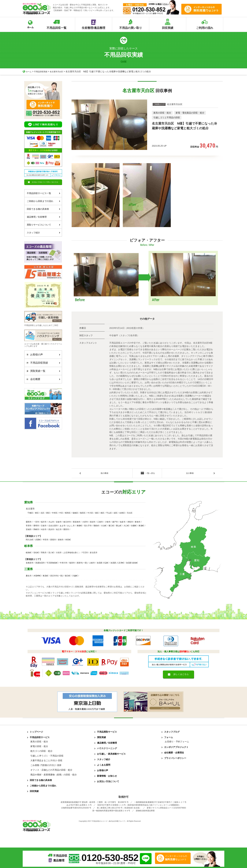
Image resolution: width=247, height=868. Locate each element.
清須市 (92, 523)
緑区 (116, 514)
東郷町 (79, 527)
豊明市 (36, 527)
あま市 (63, 527)
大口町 (126, 527)
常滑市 (29, 527)
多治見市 (94, 554)
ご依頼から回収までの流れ (43, 201)
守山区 (109, 514)
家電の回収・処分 (39, 747)
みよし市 (71, 527)
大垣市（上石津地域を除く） (68, 554)
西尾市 (53, 541)
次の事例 (190, 474)
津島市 (130, 523)
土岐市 (92, 564)
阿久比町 (30, 541)
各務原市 (30, 564)
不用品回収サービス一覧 (43, 193)
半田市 (46, 541)
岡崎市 (36, 530)
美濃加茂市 (40, 564)
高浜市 (51, 530)
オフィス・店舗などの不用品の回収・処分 (51, 771)
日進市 (44, 527)
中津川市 (63, 564)
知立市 (59, 530)
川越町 (75, 577)
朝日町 (68, 577)
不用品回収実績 (43, 71)
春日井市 (67, 523)
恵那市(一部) (82, 564)
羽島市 (44, 554)
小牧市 (108, 523)
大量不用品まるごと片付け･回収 (46, 761)
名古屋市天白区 (61, 71)
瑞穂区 (75, 514)
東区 (37, 514)
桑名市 (29, 577)
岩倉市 (59, 523)
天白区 (130, 514)
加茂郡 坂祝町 (132, 564)
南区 (102, 514)
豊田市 (66, 530)
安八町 (51, 554)
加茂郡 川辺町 (103, 564)
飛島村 (96, 527)
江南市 (100, 523)
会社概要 (42, 379)
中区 (61, 514)
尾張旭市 (77, 523)
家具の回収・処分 (162, 113)
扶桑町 (134, 527)
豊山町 (119, 527)
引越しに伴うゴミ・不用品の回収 (47, 757)
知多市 (123, 523)
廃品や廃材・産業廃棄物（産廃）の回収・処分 (54, 776)
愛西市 (29, 523)
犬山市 (51, 523)
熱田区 (83, 514)
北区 (42, 514)
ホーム (28, 71)
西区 (48, 514)
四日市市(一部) (57, 577)
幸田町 (68, 541)
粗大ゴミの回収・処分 (41, 752)
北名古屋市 (53, 527)
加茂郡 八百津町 (117, 564)
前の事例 (104, 474)
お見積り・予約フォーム (177, 742)
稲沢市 (44, 523)
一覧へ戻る (147, 474)
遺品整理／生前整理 (43, 217)
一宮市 (36, 523)
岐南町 (29, 554)
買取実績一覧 (42, 371)
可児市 (85, 554)
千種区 (30, 514)
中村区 (55, 514)
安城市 (29, 530)
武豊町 (38, 541)
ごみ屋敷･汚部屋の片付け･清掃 (46, 766)
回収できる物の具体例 (43, 209)
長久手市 (88, 527)
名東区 (122, 514)
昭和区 (68, 514)
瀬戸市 (115, 523)
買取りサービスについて (43, 225)
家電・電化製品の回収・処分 (190, 113)
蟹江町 (111, 527)
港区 (97, 514)
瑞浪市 (72, 564)
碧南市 (61, 541)
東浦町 (141, 527)
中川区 (90, 514)
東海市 (138, 523)
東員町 (46, 577)
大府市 (85, 523)
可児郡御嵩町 (52, 564)
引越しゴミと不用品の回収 (167, 117)
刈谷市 (44, 530)
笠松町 (36, 554)
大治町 (104, 527)
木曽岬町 (37, 577)
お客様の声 (42, 355)
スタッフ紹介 (43, 233)
